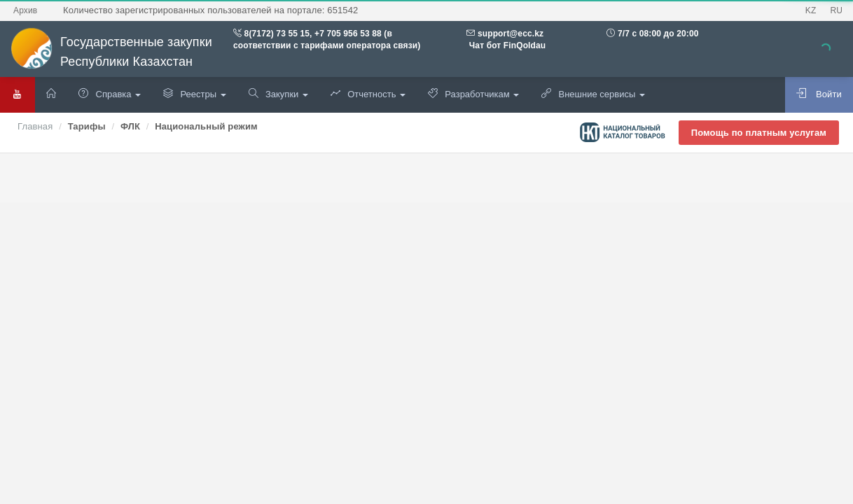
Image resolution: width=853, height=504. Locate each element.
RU (836, 10)
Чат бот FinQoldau (506, 45)
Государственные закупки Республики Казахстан (111, 52)
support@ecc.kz (511, 34)
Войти (819, 94)
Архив (25, 10)
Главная (35, 126)
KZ (811, 10)
